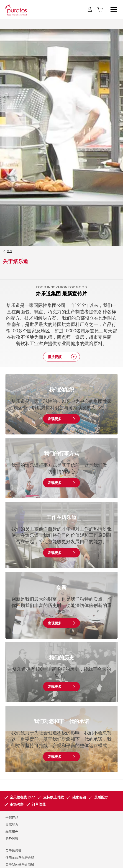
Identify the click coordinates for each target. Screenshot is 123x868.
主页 (10, 251)
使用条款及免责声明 (20, 858)
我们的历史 (61, 657)
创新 (61, 587)
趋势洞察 (12, 838)
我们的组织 (61, 389)
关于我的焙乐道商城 (20, 864)
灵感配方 (12, 824)
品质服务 (12, 831)
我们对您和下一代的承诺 (61, 721)
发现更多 (55, 419)
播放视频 (55, 357)
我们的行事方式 (61, 453)
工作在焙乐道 (61, 517)
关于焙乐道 (13, 850)
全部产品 (12, 817)
